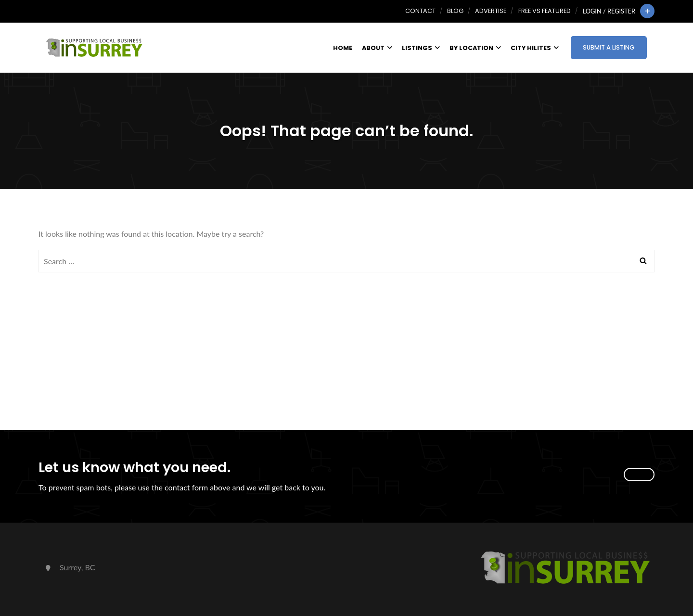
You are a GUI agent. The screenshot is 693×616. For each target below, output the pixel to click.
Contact (420, 11)
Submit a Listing (609, 47)
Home (343, 48)
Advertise (491, 11)
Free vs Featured (545, 11)
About (377, 48)
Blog (455, 11)
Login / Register (609, 11)
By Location (475, 48)
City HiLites (535, 48)
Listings (421, 48)
